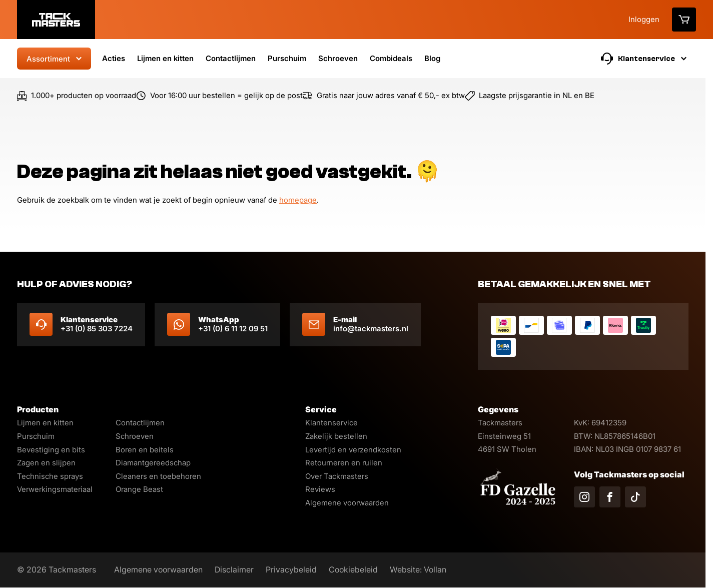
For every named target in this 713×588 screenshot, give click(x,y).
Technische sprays (50, 476)
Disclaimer (234, 570)
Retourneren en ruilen (344, 463)
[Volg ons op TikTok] (635, 497)
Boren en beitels (145, 450)
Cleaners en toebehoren (158, 476)
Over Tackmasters (337, 476)
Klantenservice (331, 423)
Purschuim (287, 58)
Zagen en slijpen (46, 463)
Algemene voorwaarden (347, 503)
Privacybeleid (291, 570)
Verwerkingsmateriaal (55, 489)
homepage (298, 200)
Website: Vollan (418, 570)
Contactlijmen (231, 58)
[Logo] (56, 20)
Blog (432, 58)
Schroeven (338, 58)
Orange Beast (139, 489)
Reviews (320, 489)
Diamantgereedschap (153, 463)
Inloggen (644, 19)
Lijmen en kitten (165, 58)
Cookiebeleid (353, 570)
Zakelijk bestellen (336, 436)
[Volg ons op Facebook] (610, 497)
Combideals (391, 58)
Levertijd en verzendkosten (353, 450)
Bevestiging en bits (51, 450)
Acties (114, 58)
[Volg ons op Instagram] (584, 497)
